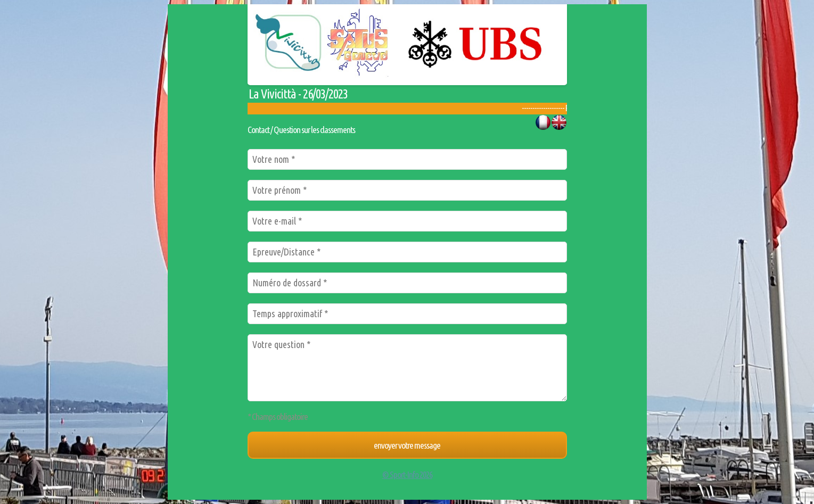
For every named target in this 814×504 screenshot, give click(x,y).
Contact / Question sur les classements (301, 130)
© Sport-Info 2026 (407, 474)
